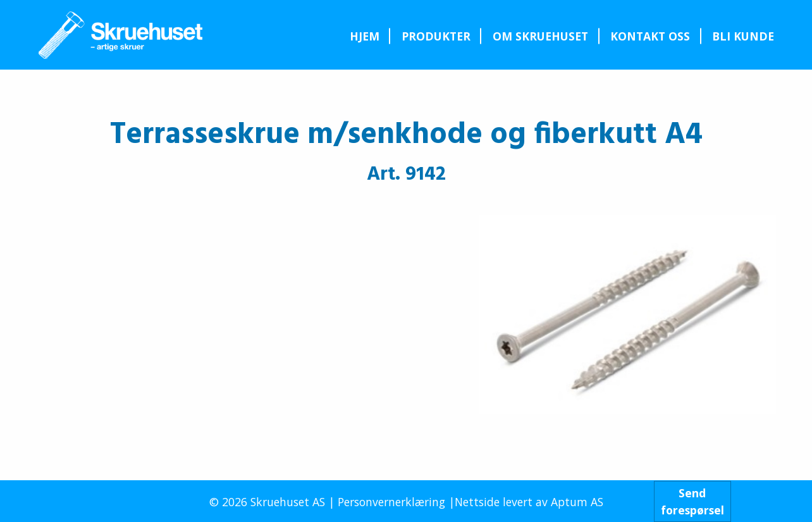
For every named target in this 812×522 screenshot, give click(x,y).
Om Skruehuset (540, 36)
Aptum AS (577, 502)
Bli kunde (743, 36)
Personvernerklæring (391, 502)
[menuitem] (364, 36)
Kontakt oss (650, 36)
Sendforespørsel (692, 501)
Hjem (365, 36)
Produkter (436, 36)
